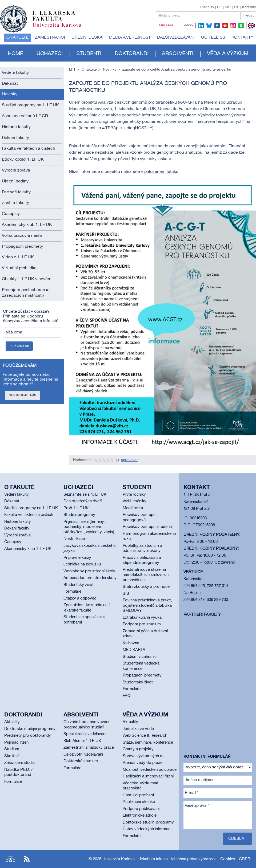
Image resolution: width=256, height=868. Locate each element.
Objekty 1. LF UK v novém (27, 279)
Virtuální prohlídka (19, 268)
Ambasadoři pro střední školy (90, 578)
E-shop (187, 26)
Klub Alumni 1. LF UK (82, 741)
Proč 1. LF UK (76, 508)
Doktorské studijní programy (30, 729)
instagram (233, 26)
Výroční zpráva (16, 170)
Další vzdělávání (176, 38)
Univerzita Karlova (61, 28)
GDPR (245, 859)
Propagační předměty (22, 247)
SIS (237, 7)
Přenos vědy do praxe (143, 763)
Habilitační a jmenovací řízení (148, 776)
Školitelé (12, 756)
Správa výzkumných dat (144, 756)
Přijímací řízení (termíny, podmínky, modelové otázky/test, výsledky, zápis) (89, 527)
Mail (228, 7)
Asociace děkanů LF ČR (25, 116)
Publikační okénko (139, 802)
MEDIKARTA (134, 650)
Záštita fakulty (15, 203)
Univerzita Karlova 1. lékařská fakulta (135, 859)
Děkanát (10, 84)
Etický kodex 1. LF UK (23, 160)
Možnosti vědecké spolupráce (150, 770)
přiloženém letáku (161, 172)
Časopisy (11, 214)
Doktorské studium (81, 761)
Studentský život (79, 585)
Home (15, 54)
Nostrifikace (74, 539)
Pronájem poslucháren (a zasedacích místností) (26, 293)
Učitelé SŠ (213, 38)
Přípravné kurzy (77, 558)
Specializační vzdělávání (85, 734)
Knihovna (131, 643)
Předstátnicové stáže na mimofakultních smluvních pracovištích (146, 575)
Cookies (228, 859)
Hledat (248, 16)
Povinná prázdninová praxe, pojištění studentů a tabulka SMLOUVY (147, 606)
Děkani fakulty (15, 138)
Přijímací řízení (17, 743)
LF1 (72, 70)
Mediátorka (133, 508)
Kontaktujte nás (23, 395)
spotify (241, 26)
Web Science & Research (145, 736)
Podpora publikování (141, 809)
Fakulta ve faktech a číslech (29, 149)
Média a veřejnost (130, 38)
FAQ (127, 696)
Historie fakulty (16, 127)
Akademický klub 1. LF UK (27, 225)
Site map (11, 859)
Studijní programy (79, 515)
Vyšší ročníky (135, 501)
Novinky (10, 94)
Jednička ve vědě (138, 729)
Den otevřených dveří (83, 501)
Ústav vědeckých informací (147, 829)
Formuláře (72, 592)
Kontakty (249, 7)
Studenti (89, 54)
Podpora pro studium (142, 624)
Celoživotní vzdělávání (83, 755)
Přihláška (166, 26)
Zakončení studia (19, 763)
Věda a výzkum (228, 54)
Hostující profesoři (139, 795)
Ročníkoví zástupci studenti (147, 527)
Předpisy (207, 7)
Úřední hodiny (15, 181)
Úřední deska (87, 38)
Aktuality (12, 722)
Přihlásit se (19, 346)
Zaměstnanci (50, 38)
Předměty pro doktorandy (28, 736)
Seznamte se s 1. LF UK (85, 495)
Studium (12, 749)
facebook (217, 26)
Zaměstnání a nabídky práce (89, 748)
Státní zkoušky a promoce (146, 587)
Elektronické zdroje (140, 816)
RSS (27, 859)
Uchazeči (50, 54)
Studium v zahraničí (140, 657)
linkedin (201, 26)
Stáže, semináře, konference (148, 743)
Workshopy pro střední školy (89, 571)
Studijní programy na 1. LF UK (30, 105)
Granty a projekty (138, 749)
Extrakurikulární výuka (142, 618)
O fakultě (17, 38)
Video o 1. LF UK (18, 257)
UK (219, 7)
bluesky (209, 26)
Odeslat (237, 839)
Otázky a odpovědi (80, 598)
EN (250, 29)
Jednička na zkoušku (82, 564)
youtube (225, 26)
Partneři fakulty (16, 192)
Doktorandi (132, 54)
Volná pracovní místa (22, 236)
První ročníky (134, 495)
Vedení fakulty (15, 73)
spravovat (129, 460)
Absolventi (178, 54)
